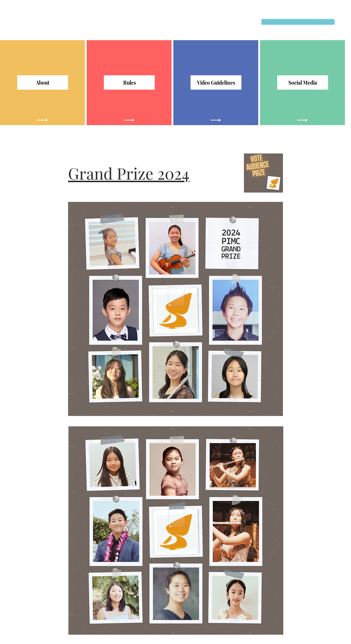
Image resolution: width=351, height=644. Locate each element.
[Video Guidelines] (216, 82)
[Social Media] (303, 82)
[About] (43, 82)
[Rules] (129, 82)
